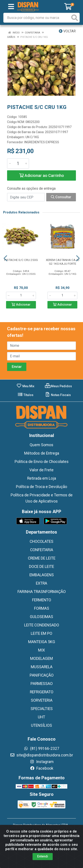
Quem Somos (41, 445)
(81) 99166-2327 (41, 749)
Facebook (42, 768)
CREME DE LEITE (42, 558)
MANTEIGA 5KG (42, 642)
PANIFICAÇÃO (42, 675)
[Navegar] (5, 258)
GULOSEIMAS (41, 617)
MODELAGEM (41, 659)
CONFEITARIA (42, 550)
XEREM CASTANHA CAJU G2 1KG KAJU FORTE (63, 262)
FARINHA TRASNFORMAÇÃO (42, 592)
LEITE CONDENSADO (42, 625)
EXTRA (41, 583)
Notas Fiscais (58, 395)
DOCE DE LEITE (41, 567)
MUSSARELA (42, 667)
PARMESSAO (42, 684)
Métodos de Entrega (42, 453)
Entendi (43, 856)
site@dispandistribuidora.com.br (41, 755)
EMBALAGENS (42, 575)
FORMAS (42, 608)
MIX (41, 650)
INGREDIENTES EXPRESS (42, 142)
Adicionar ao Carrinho (42, 175)
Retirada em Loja (42, 478)
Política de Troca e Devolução (41, 487)
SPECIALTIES (42, 709)
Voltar (67, 31)
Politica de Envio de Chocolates (42, 462)
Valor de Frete (41, 470)
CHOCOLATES (41, 541)
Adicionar (21, 305)
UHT (41, 717)
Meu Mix (25, 386)
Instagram (42, 762)
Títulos (25, 395)
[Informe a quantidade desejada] (18, 163)
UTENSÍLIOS (41, 725)
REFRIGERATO (42, 692)
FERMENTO (42, 600)
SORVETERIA (42, 700)
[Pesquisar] (75, 18)
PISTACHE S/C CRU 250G (21, 260)
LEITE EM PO (41, 633)
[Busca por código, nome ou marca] (37, 18)
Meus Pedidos (58, 386)
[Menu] (11, 7)
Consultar (61, 197)
